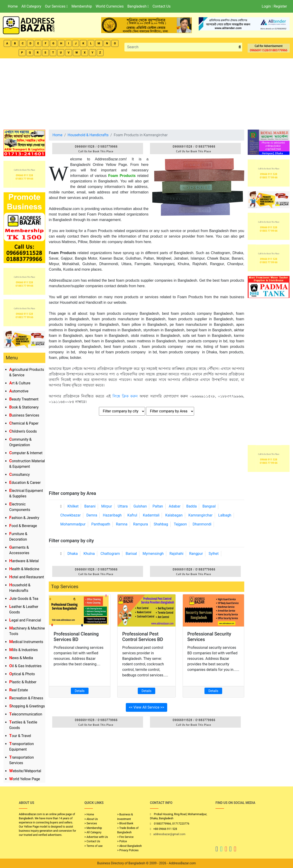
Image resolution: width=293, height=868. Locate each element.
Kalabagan (174, 515)
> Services (91, 823)
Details (80, 691)
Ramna (122, 524)
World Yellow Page (25, 779)
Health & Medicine (24, 569)
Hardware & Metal (24, 561)
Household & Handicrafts (88, 135)
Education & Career (25, 483)
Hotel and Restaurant (27, 577)
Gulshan (140, 506)
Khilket (73, 506)
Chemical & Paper (24, 423)
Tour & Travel (20, 736)
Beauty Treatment (24, 399)
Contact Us (162, 6)
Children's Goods (23, 431)
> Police (122, 841)
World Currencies (110, 6)
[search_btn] (240, 47)
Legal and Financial (25, 620)
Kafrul (132, 515)
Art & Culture (20, 383)
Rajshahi (177, 554)
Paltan (158, 506)
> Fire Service (125, 837)
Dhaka (73, 554)
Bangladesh (138, 6)
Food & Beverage (23, 526)
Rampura (141, 524)
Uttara (123, 506)
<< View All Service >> (146, 707)
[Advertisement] (146, 93)
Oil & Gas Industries (25, 666)
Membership (82, 6)
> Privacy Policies (128, 850)
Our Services (56, 6)
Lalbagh (225, 515)
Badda (191, 506)
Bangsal (209, 506)
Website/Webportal (25, 771)
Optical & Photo (22, 674)
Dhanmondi (202, 524)
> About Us (91, 819)
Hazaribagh (112, 515)
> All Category (93, 832)
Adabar (175, 506)
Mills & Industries (23, 650)
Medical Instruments (26, 642)
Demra (92, 515)
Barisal (131, 554)
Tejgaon (180, 524)
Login (266, 6)
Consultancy (19, 475)
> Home (89, 814)
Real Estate (19, 690)
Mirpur (107, 506)
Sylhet (214, 554)
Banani (90, 506)
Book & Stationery (24, 407)
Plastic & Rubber (23, 682)
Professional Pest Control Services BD (143, 637)
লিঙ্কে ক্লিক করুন (125, 396)
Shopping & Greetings (27, 706)
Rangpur (196, 554)
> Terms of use (93, 846)
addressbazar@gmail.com (169, 834)
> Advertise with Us (96, 837)
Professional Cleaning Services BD (76, 637)
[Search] (181, 47)
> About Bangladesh (130, 846)
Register (280, 6)
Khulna (89, 554)
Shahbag (161, 524)
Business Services (24, 415)
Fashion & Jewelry (24, 518)
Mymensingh (153, 554)
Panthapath (101, 524)
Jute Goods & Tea (24, 599)
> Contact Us (92, 841)
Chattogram (110, 554)
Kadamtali (151, 515)
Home (13, 6)
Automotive (19, 391)
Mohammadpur (73, 524)
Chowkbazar (70, 515)
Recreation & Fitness (26, 698)
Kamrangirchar (200, 515)
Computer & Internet (26, 453)
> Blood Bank (125, 823)
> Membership (93, 828)
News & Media (21, 658)
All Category (31, 6)
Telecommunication (26, 714)
